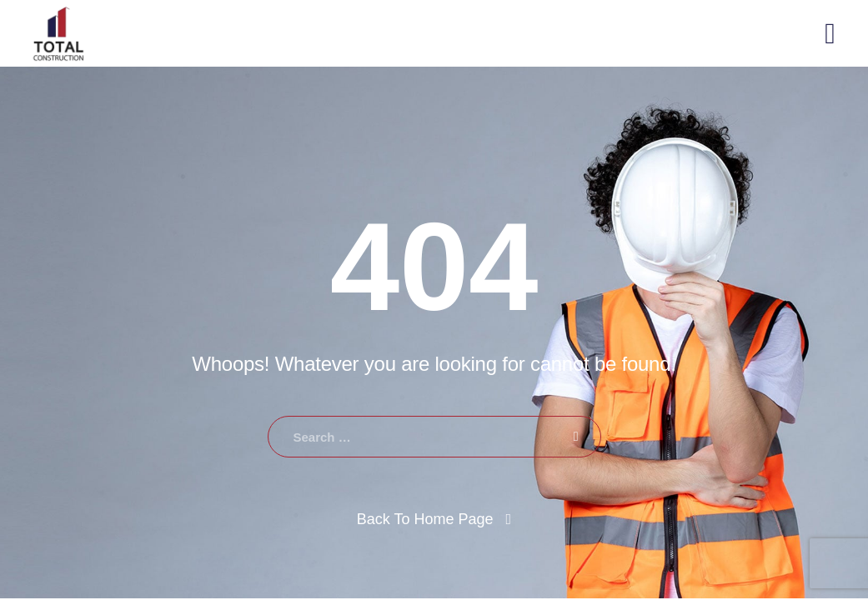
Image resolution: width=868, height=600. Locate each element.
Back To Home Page (425, 519)
